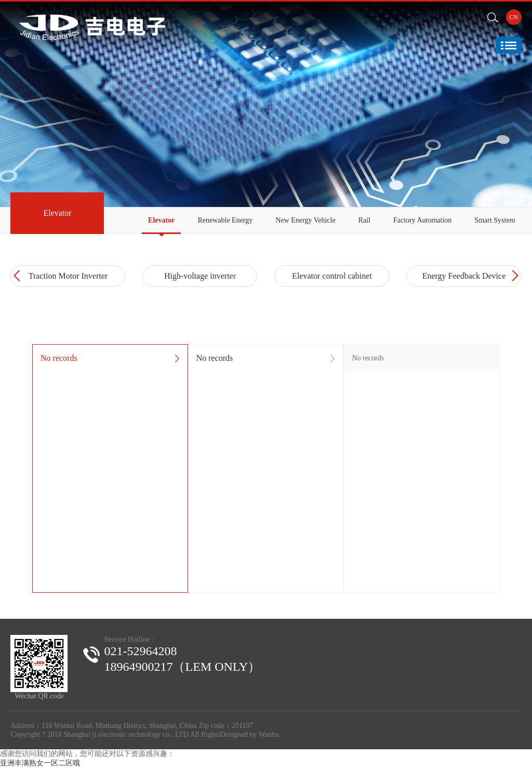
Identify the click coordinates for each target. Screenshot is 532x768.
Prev (18, 276)
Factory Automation (422, 220)
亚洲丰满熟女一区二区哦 (40, 763)
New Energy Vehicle (305, 220)
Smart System (495, 220)
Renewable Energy (225, 220)
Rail (364, 220)
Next (514, 276)
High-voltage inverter (200, 276)
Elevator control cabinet (332, 276)
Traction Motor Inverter (68, 276)
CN (514, 17)
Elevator (161, 220)
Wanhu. (269, 734)
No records (59, 358)
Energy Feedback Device (464, 276)
